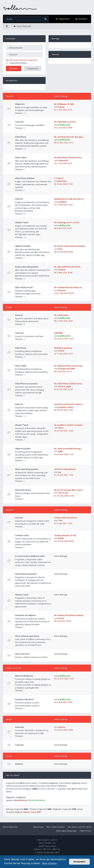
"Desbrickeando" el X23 (65, 535)
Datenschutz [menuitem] (85, 831)
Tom (60, 520)
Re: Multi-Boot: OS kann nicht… (68, 157)
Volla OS (19, 199)
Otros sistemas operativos (27, 636)
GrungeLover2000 (66, 369)
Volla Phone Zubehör (25, 178)
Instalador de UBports (25, 615)
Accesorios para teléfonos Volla (30, 556)
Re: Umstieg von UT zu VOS (67, 222)
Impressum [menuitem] (38, 827)
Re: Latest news (61, 315)
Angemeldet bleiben (17, 63)
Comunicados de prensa (65, 518)
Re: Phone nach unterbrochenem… (70, 246)
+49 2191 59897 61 (51, 849)
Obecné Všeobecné (24, 676)
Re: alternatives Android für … (68, 267)
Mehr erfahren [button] (49, 863)
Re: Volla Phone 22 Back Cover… (69, 384)
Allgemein (20, 104)
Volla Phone (21, 137)
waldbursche (64, 125)
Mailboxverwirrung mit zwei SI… (69, 199)
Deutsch (10, 96)
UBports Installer (23, 246)
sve (60, 472)
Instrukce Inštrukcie (24, 699)
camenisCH (63, 160)
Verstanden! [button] (79, 862)
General (19, 315)
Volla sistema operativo (26, 574)
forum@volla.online (50, 852)
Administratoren (20, 800)
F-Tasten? (59, 178)
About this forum (23, 490)
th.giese (62, 270)
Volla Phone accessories (26, 384)
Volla (60, 451)
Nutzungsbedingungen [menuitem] (66, 831)
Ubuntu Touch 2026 (32, 812)
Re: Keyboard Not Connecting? (68, 366)
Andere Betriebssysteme (27, 267)
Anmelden (11, 39)
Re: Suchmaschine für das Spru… (69, 137)
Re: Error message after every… (69, 490)
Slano (61, 428)
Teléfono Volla (22, 535)
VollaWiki (59, 333)
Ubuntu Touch (22, 222)
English (9, 307)
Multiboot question (63, 348)
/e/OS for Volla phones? (65, 469)
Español (10, 510)
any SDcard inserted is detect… (69, 404)
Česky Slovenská (14, 668)
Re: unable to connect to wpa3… (69, 425)
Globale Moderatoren (37, 800)
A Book (61, 107)
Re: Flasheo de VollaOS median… (69, 615)
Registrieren (33, 68)
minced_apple (65, 386)
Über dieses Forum (24, 287)
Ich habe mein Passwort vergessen (22, 60)
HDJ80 (61, 538)
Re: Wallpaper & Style (64, 104)
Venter (61, 351)
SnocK (61, 618)
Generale (19, 727)
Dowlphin (62, 202)
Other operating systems (27, 469)
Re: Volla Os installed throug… (68, 449)
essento (62, 727)
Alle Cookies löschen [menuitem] (56, 827)
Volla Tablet (21, 157)
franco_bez (63, 493)
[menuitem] (82, 19)
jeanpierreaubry (66, 407)
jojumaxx (62, 181)
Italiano (9, 719)
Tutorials (19, 122)
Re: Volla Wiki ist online (65, 122)
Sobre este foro (22, 654)
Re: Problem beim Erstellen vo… (69, 287)
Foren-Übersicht (10, 827)
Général (19, 764)
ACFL (60, 249)
